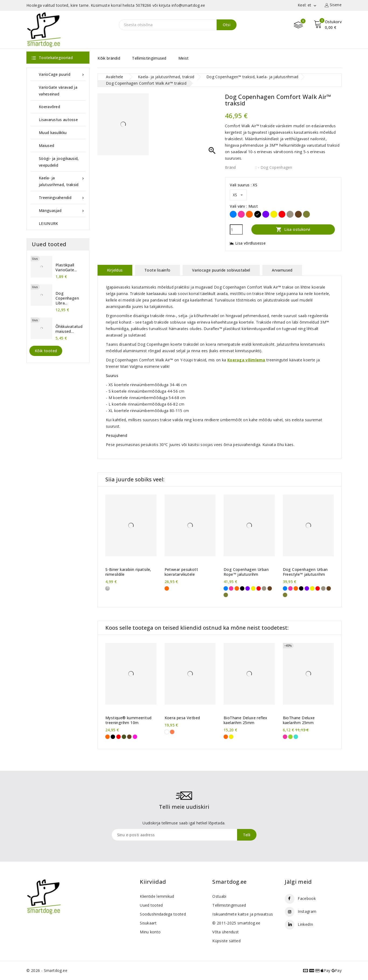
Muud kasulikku (53, 133)
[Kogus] (236, 229)
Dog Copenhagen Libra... (67, 298)
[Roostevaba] (107, 588)
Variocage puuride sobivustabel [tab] (221, 270)
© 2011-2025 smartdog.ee (236, 923)
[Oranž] (249, 214)
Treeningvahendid (62, 198)
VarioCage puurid (62, 74)
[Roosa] (241, 214)
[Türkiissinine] (296, 737)
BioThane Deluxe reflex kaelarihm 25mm (246, 720)
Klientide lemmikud (157, 896)
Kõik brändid (109, 58)
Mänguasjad (62, 210)
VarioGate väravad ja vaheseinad (58, 91)
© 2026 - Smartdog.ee (47, 970)
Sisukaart (148, 923)
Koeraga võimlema (246, 360)
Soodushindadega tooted (163, 914)
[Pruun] (298, 214)
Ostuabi (219, 896)
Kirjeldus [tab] (115, 270)
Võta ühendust (225, 932)
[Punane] (282, 214)
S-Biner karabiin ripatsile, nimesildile (128, 572)
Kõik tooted (46, 351)
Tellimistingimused (149, 58)
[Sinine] (233, 214)
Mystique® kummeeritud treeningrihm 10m (128, 720)
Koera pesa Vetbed (182, 718)
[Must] (258, 214)
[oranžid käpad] (172, 732)
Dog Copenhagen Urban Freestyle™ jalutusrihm (305, 572)
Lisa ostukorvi (293, 229)
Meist (184, 58)
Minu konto (150, 932)
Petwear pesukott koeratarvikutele (181, 572)
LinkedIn (305, 924)
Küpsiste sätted (226, 941)
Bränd (230, 167)
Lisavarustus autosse (58, 120)
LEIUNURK (48, 223)
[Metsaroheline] (306, 214)
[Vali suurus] (238, 195)
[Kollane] (274, 214)
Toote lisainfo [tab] (157, 270)
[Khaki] (124, 737)
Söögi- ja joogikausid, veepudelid (59, 162)
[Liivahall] (290, 214)
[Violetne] (266, 214)
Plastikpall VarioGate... (66, 268)
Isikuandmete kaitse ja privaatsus (243, 914)
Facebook (307, 898)
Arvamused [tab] (282, 270)
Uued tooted (151, 905)
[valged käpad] (167, 732)
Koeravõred (49, 107)
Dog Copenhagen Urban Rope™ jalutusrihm (246, 572)
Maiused (46, 145)
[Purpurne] (135, 737)
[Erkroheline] (290, 737)
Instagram (307, 911)
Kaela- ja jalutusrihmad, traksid (62, 181)
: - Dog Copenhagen (274, 167)
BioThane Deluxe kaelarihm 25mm (299, 720)
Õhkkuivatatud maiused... (69, 329)
